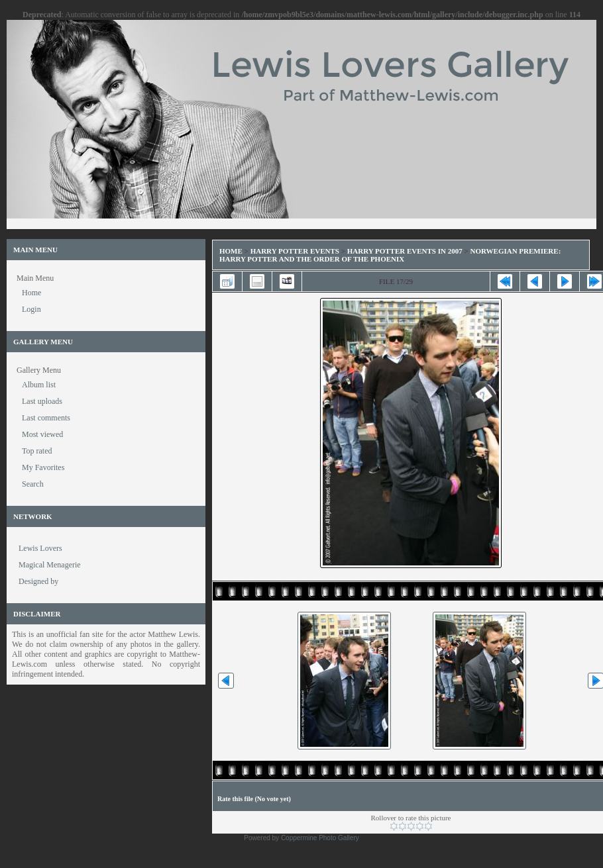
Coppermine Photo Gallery (320, 838)
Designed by (38, 581)
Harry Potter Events (295, 251)
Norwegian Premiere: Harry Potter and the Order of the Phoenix (390, 255)
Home (231, 251)
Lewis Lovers (40, 548)
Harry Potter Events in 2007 (405, 251)
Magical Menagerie (50, 565)
